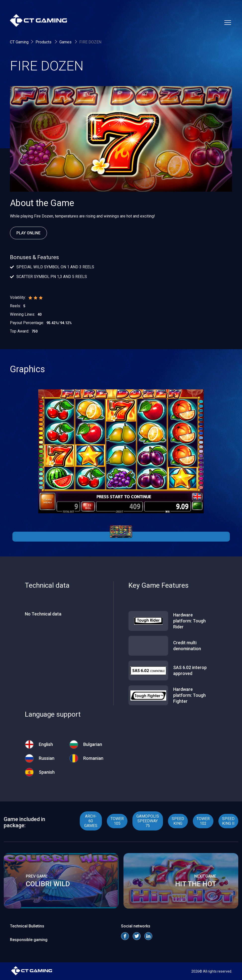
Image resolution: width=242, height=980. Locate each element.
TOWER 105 (117, 821)
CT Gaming (19, 42)
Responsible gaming (29, 940)
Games (66, 42)
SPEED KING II (228, 821)
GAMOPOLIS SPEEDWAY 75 (148, 821)
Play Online (28, 233)
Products (44, 42)
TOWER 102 (203, 821)
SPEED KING (178, 821)
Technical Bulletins (27, 926)
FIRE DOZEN (90, 42)
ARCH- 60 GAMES (91, 821)
